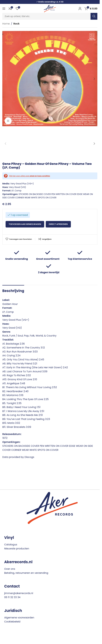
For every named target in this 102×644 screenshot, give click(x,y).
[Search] (50, 16)
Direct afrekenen (58, 224)
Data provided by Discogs (18, 457)
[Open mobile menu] (4, 9)
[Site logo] (50, 8)
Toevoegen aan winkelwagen (25, 224)
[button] (5, 79)
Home (6, 24)
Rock (16, 24)
